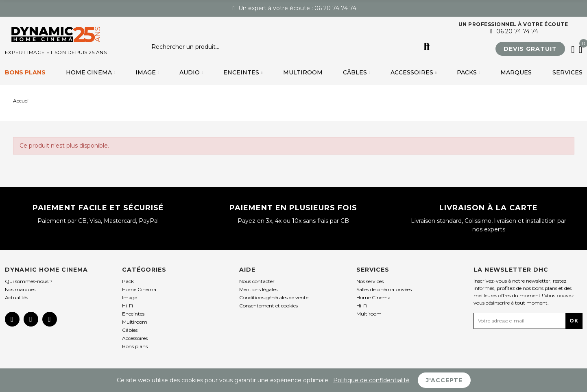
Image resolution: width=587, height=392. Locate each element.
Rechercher (427, 47)
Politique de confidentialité (371, 380)
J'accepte (444, 380)
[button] (530, 49)
